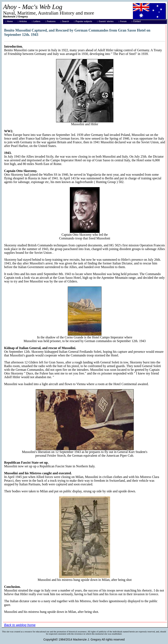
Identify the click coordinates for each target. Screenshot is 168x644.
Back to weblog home (20, 625)
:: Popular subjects (83, 21)
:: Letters (36, 21)
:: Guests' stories (105, 21)
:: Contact (136, 21)
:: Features (50, 21)
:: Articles (22, 21)
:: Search (65, 21)
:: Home (9, 21)
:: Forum (123, 21)
